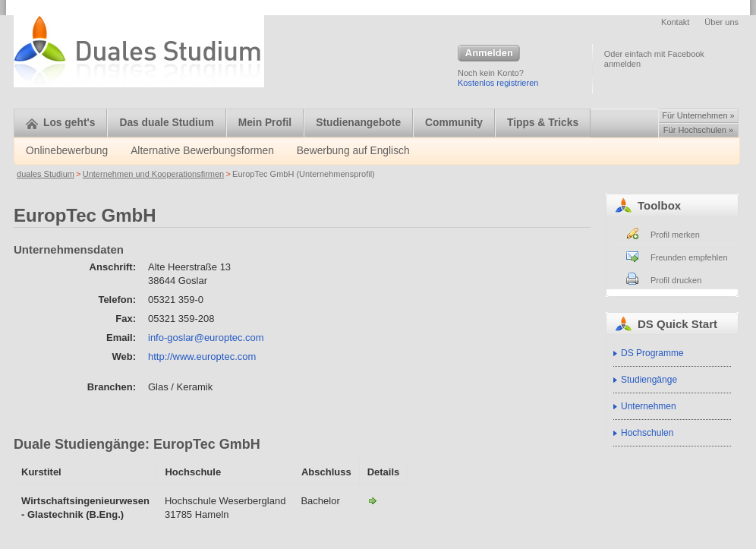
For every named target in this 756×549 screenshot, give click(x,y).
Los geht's (60, 123)
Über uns (721, 22)
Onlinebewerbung (67, 151)
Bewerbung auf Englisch (353, 151)
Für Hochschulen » (698, 130)
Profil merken (675, 235)
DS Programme (652, 353)
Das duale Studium (166, 123)
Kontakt (675, 22)
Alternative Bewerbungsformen (202, 151)
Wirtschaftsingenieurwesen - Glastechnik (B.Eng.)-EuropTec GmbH (373, 500)
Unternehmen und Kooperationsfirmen (154, 174)
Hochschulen (647, 433)
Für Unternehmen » (698, 115)
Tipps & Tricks (543, 123)
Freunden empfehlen (689, 257)
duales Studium (46, 174)
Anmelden (489, 54)
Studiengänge (649, 380)
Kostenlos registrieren (498, 83)
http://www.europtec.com (202, 357)
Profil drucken (676, 280)
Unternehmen (649, 406)
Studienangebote (358, 123)
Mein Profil (265, 123)
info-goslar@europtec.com (206, 338)
